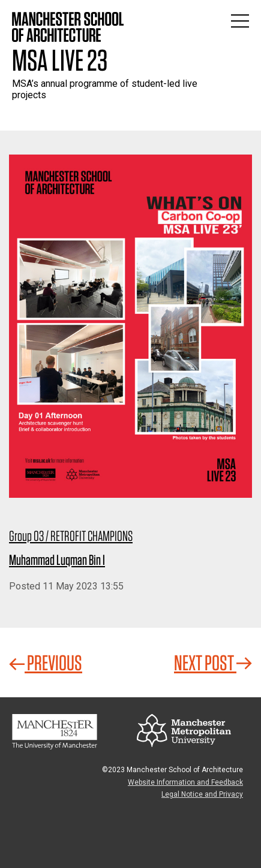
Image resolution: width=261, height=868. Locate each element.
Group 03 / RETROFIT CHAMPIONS (71, 536)
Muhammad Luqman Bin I (57, 560)
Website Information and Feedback (185, 782)
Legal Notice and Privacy (202, 794)
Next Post (213, 663)
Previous (46, 663)
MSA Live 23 (60, 60)
